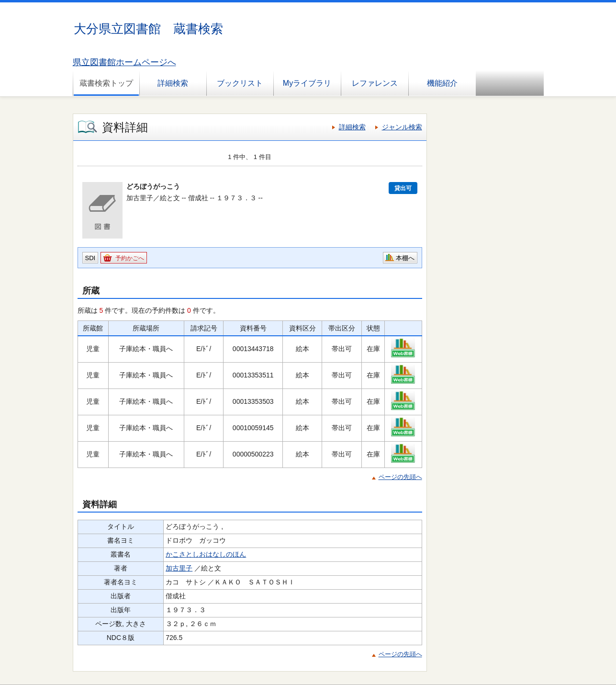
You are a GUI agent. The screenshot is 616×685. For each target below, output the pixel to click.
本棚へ (405, 258)
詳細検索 (173, 83)
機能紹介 (442, 83)
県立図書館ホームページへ (124, 62)
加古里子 (179, 568)
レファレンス (375, 83)
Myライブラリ (307, 83)
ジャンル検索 (402, 127)
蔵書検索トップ (106, 83)
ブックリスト (240, 83)
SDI (90, 258)
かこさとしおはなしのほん (206, 554)
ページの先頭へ (400, 477)
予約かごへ (130, 258)
